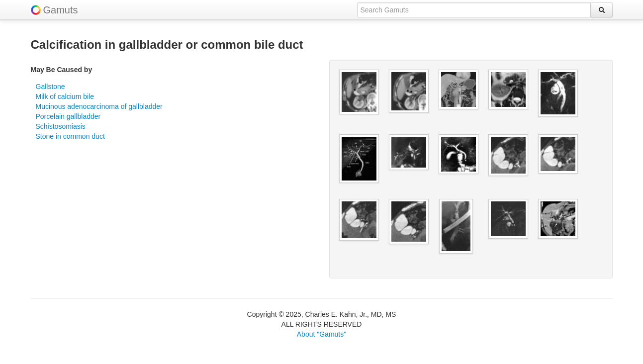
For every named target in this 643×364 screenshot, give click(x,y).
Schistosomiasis (61, 126)
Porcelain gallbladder (68, 116)
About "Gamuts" (321, 334)
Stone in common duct (70, 136)
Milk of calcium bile (65, 96)
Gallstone (50, 87)
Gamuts (61, 10)
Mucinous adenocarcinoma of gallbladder (99, 106)
